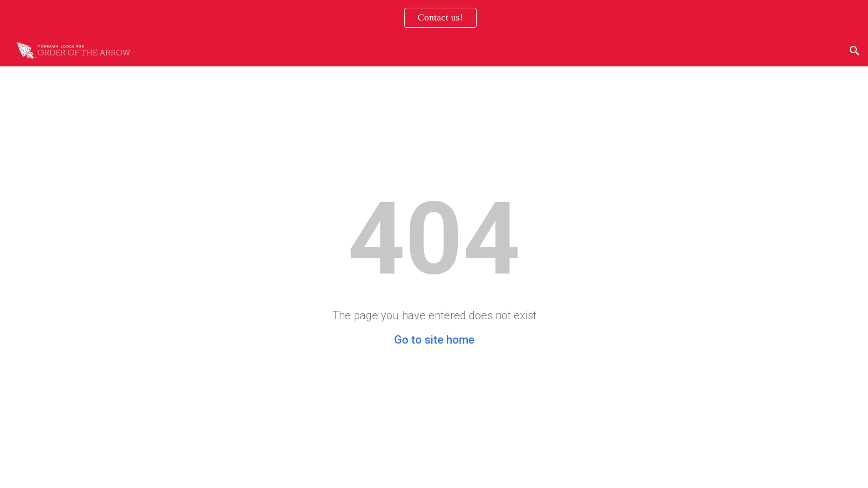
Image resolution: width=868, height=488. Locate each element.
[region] (434, 18)
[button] (855, 51)
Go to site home (434, 340)
